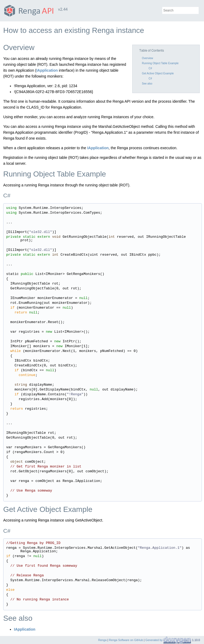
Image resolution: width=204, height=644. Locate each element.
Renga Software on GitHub (126, 640)
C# (150, 68)
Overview (148, 58)
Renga (102, 640)
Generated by (154, 640)
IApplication (47, 70)
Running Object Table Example (160, 63)
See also (147, 84)
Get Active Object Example (158, 73)
